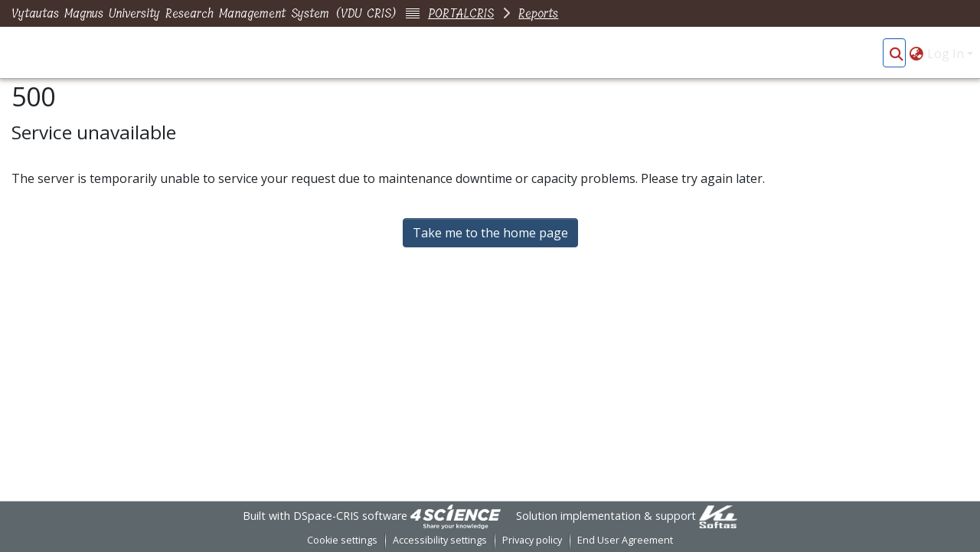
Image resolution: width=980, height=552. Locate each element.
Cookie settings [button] (342, 540)
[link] (456, 516)
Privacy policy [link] (532, 540)
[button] (896, 54)
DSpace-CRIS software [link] (350, 516)
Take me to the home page (490, 233)
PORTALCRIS (461, 13)
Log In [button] (947, 54)
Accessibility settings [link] (440, 540)
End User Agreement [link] (625, 540)
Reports (538, 13)
